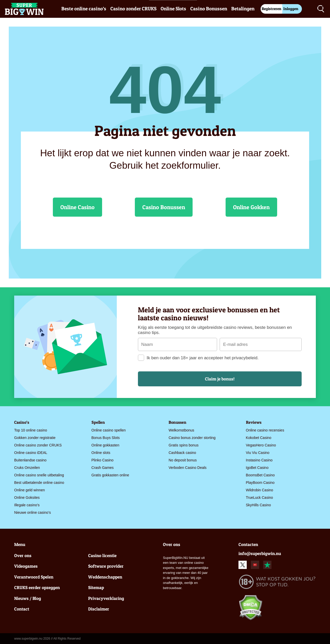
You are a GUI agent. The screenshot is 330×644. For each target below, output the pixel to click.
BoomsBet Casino (260, 475)
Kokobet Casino (259, 438)
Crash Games (103, 468)
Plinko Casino (103, 460)
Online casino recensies (265, 430)
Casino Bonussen (209, 9)
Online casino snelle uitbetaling (39, 475)
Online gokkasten (105, 445)
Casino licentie (102, 555)
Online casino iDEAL (31, 453)
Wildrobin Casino (260, 490)
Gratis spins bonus (184, 445)
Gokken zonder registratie (35, 438)
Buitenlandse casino (30, 460)
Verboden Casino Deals (188, 468)
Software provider (106, 566)
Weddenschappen (105, 577)
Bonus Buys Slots (106, 438)
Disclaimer (99, 609)
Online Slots (173, 9)
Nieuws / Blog (28, 598)
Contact (22, 609)
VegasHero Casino (261, 445)
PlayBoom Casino (260, 483)
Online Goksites (27, 498)
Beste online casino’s (84, 9)
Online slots (101, 453)
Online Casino (77, 207)
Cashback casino (182, 453)
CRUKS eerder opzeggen (37, 587)
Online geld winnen (30, 490)
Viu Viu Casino (258, 453)
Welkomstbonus (181, 430)
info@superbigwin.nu (260, 553)
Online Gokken (251, 207)
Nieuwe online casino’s (32, 512)
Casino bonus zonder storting (192, 438)
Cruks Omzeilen (27, 468)
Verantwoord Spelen (34, 577)
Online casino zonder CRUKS (38, 445)
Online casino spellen (109, 430)
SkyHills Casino (258, 505)
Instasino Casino (259, 460)
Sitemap (96, 587)
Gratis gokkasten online (110, 475)
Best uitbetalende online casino (39, 483)
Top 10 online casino (31, 430)
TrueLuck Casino (259, 498)
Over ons (23, 555)
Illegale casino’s (27, 505)
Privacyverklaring (106, 598)
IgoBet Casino (257, 468)
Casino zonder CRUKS (133, 9)
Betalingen (243, 9)
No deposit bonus (183, 460)
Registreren (271, 9)
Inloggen (291, 9)
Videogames (26, 566)
